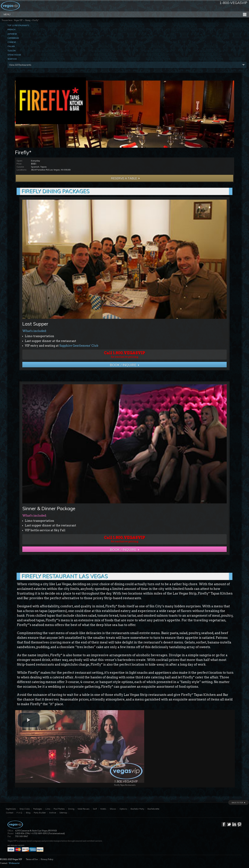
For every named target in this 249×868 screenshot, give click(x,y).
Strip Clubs (25, 809)
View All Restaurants (20, 65)
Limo (48, 809)
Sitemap (63, 813)
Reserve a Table (121, 178)
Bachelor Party (137, 809)
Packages (38, 809)
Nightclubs (11, 809)
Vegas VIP (18, 20)
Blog (28, 813)
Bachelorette (153, 809)
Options (123, 809)
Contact (10, 813)
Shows (113, 809)
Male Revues (84, 809)
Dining (28, 20)
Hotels (103, 809)
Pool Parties (59, 809)
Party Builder (40, 813)
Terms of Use (32, 859)
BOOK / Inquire (123, 365)
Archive (53, 813)
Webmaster (14, 863)
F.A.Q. (20, 813)
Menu (7, 14)
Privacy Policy (47, 859)
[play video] (29, 720)
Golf (95, 809)
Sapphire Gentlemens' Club (79, 346)
